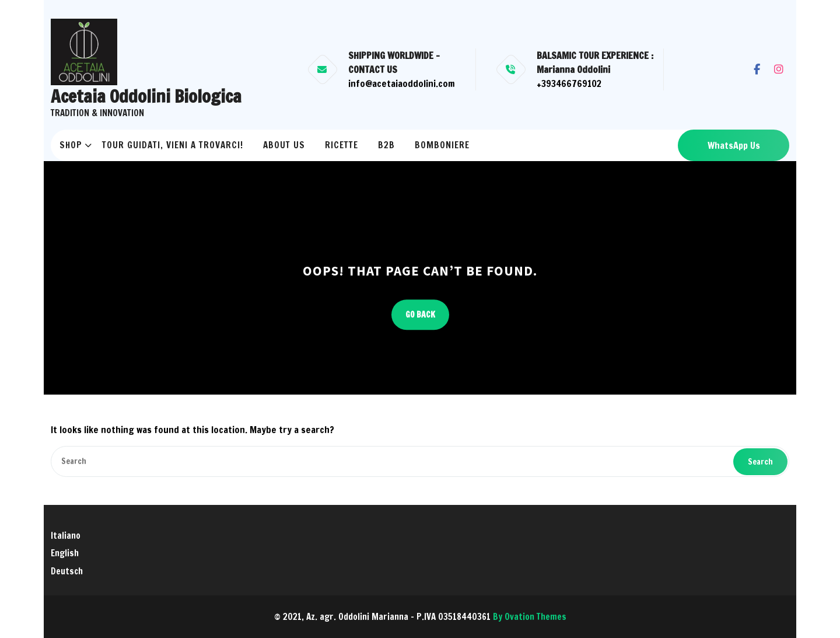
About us (284, 145)
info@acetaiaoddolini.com (402, 83)
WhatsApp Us (734, 145)
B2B (386, 145)
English (65, 553)
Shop (71, 145)
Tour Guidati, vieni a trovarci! (173, 145)
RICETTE (342, 145)
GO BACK (420, 315)
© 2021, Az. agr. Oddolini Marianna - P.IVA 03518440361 (420, 617)
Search (760, 462)
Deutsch (67, 571)
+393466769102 (569, 83)
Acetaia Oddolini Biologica (146, 96)
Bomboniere (442, 145)
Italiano (66, 536)
